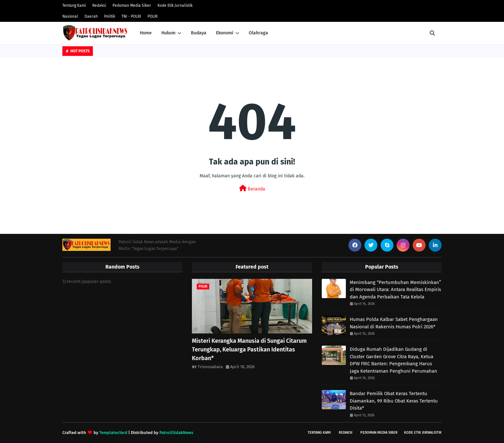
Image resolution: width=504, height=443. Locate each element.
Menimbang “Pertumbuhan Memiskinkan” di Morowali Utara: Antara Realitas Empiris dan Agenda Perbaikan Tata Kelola (395, 290)
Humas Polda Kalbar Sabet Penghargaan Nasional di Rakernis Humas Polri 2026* (394, 323)
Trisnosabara (210, 367)
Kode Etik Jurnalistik (175, 5)
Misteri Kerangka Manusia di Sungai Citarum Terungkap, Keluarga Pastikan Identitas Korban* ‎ (249, 350)
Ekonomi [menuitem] (225, 33)
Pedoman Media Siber (132, 5)
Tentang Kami (74, 5)
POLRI (153, 16)
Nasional (70, 16)
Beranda (252, 188)
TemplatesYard (113, 433)
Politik (110, 16)
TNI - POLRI (131, 16)
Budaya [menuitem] (199, 33)
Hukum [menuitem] (168, 33)
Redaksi (99, 5)
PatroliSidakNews (176, 433)
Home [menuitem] (146, 33)
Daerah (91, 16)
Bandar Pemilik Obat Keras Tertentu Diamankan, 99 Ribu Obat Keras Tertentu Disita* (394, 401)
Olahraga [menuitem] (258, 33)
